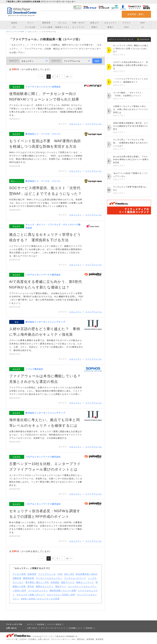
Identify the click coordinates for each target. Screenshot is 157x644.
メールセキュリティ (38, 591)
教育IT (111, 27)
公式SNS (23, 639)
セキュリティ (110, 23)
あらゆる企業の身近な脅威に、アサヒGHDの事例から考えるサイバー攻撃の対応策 (131, 161)
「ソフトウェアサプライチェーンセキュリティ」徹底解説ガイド (131, 82)
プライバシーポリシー (61, 639)
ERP (143, 23)
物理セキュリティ (45, 586)
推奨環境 (100, 639)
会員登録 (41, 624)
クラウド (127, 23)
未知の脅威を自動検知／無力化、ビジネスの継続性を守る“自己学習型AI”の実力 (131, 128)
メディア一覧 (12, 639)
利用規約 (89, 628)
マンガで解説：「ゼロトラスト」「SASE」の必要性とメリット (131, 96)
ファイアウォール (94, 124)
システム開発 (46, 27)
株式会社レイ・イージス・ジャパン (43, 134)
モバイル (62, 23)
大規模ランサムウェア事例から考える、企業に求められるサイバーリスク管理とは (131, 111)
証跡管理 (32, 574)
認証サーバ (61, 586)
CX (14, 27)
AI (143, 27)
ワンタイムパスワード (75, 578)
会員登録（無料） (136, 14)
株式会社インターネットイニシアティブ (45, 322)
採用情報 (90, 639)
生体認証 (55, 582)
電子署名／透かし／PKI (37, 582)
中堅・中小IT (78, 23)
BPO (127, 27)
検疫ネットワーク (85, 582)
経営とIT (95, 23)
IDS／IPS (69, 574)
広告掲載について (76, 628)
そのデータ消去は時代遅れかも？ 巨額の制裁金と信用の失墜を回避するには (131, 67)
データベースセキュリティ (49, 578)
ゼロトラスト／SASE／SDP (61, 595)
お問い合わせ (32, 628)
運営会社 (81, 639)
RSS (74, 639)
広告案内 (32, 639)
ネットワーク (78, 27)
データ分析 (30, 27)
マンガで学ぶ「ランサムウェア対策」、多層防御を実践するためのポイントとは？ (131, 145)
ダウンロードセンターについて (53, 628)
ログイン (31, 624)
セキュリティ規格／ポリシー (31, 595)
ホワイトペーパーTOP (15, 32)
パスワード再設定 (54, 624)
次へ (68, 77)
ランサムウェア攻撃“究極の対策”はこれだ (131, 190)
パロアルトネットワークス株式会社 (43, 275)
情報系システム (62, 27)
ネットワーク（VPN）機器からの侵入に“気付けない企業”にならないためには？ (131, 50)
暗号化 (31, 586)
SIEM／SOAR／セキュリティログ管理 (40, 599)
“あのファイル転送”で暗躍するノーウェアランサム (131, 177)
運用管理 (46, 23)
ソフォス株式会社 (34, 369)
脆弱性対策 (29, 578)
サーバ (30, 23)
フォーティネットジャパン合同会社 (43, 87)
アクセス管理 (19, 574)
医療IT (95, 27)
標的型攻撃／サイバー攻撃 (63, 591)
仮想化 (14, 23)
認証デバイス (68, 582)
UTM (60, 574)
